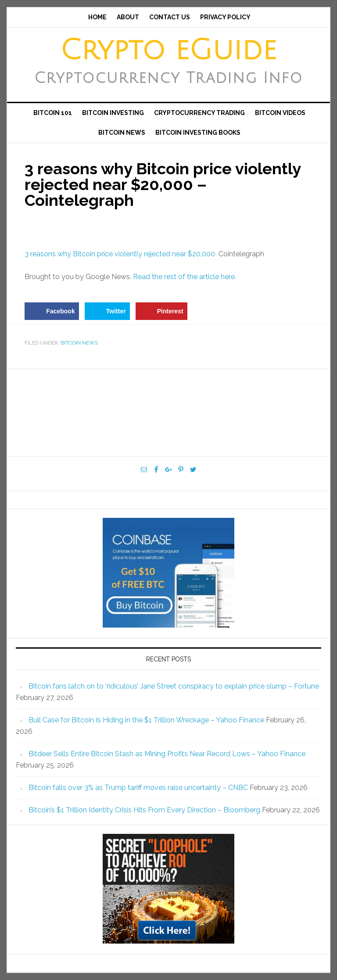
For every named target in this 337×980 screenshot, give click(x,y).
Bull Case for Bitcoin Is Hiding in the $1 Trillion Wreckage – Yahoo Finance (146, 720)
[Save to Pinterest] (161, 311)
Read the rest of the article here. (185, 277)
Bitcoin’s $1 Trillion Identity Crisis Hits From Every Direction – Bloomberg (144, 810)
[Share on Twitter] (107, 311)
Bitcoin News (79, 343)
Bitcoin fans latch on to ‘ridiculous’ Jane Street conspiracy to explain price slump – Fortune (174, 686)
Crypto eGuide (168, 50)
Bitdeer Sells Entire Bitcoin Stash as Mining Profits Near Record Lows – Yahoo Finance (167, 754)
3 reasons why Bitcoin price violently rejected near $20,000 (120, 254)
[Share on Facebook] (52, 311)
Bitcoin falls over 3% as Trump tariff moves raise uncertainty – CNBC (138, 788)
